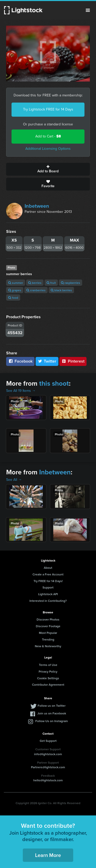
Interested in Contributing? (48, 601)
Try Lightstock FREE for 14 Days (48, 109)
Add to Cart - (48, 136)
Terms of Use (48, 665)
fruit (51, 283)
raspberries (71, 283)
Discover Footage (48, 626)
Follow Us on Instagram (52, 721)
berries (35, 283)
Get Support (48, 741)
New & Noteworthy (48, 646)
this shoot (54, 383)
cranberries (36, 290)
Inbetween (37, 206)
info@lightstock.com (48, 754)
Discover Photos (48, 619)
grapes (15, 290)
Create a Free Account (48, 574)
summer (16, 283)
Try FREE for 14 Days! (48, 581)
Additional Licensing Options (48, 149)
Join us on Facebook (52, 713)
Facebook (20, 361)
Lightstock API (48, 594)
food (13, 298)
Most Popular (48, 633)
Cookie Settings (48, 678)
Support (48, 587)
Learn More (48, 855)
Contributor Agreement (48, 685)
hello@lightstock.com (48, 780)
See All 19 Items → (21, 391)
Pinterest (73, 361)
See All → (14, 480)
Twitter (47, 361)
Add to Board (48, 169)
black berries (61, 290)
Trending (48, 639)
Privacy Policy (48, 671)
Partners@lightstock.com (48, 767)
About (48, 568)
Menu (88, 10)
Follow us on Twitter (52, 706)
